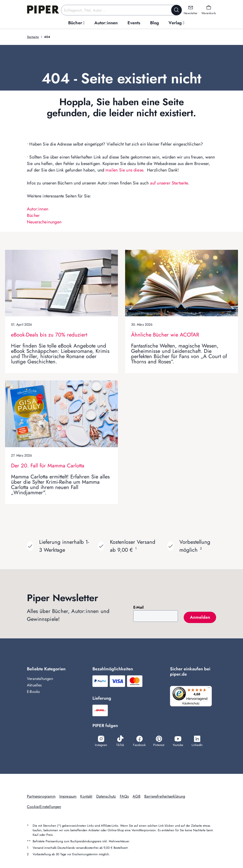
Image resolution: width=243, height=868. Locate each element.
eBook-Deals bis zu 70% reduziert (49, 335)
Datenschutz (106, 796)
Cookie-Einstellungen (44, 807)
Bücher (33, 215)
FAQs (124, 796)
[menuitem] (76, 23)
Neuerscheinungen (44, 222)
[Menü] (210, 689)
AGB (137, 796)
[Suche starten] (176, 10)
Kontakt (86, 796)
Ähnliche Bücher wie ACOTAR (165, 335)
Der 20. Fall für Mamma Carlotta (48, 465)
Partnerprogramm (41, 796)
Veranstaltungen (40, 679)
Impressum (68, 796)
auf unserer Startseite (169, 183)
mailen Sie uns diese (124, 170)
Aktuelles (34, 685)
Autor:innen (38, 209)
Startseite (33, 37)
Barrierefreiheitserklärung (165, 796)
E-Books (33, 692)
